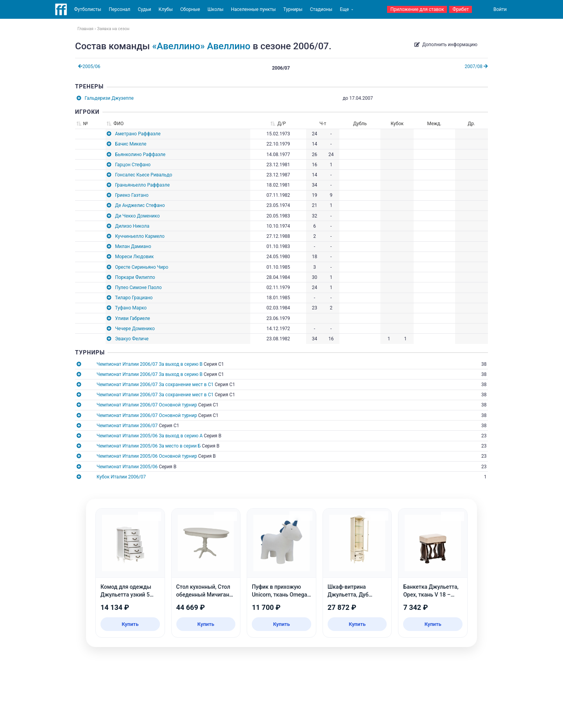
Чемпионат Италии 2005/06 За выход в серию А (150, 436)
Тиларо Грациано (134, 298)
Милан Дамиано (133, 246)
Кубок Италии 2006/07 (121, 477)
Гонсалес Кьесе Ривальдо (143, 175)
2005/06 (89, 67)
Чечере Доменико (135, 329)
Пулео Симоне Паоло (138, 288)
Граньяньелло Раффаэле (142, 185)
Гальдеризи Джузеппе (109, 98)
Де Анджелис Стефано (140, 205)
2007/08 (476, 67)
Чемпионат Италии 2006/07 (127, 426)
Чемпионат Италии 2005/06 (127, 467)
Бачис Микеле (131, 144)
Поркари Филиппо (135, 277)
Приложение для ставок (417, 9)
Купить (130, 624)
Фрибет (461, 9)
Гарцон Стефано (133, 165)
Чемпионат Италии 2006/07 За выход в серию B (150, 364)
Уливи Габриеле (133, 318)
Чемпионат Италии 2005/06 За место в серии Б (149, 446)
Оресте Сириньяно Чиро (142, 267)
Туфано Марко (131, 308)
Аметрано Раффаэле (138, 134)
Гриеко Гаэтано (132, 195)
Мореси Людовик (134, 257)
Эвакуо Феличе (132, 339)
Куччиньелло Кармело (140, 236)
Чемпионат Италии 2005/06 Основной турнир (147, 456)
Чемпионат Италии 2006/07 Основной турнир (147, 405)
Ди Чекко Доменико (137, 216)
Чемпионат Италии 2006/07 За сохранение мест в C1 (155, 385)
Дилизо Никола (132, 226)
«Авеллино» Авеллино (201, 46)
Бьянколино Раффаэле (140, 155)
